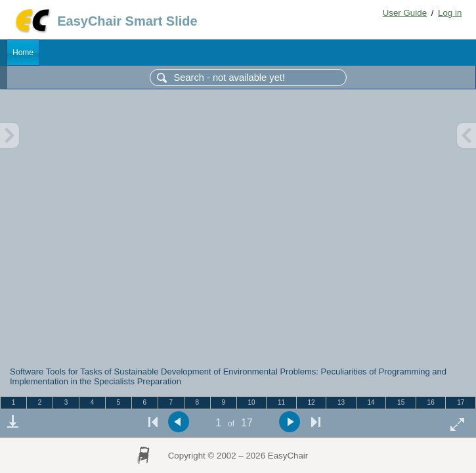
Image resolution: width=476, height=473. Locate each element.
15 (401, 402)
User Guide (405, 13)
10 (251, 402)
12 (311, 402)
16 (431, 402)
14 (371, 402)
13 (341, 402)
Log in (450, 13)
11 (281, 402)
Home (23, 53)
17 (461, 402)
